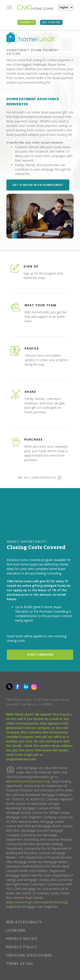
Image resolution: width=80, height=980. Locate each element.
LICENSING (16, 930)
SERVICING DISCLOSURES (29, 955)
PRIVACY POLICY (21, 947)
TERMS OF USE (20, 964)
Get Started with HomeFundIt (38, 185)
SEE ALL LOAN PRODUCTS (40, 478)
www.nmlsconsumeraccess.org (27, 781)
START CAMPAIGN (40, 655)
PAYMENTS (27, 22)
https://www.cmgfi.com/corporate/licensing (37, 902)
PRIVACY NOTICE (22, 939)
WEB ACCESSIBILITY (24, 922)
